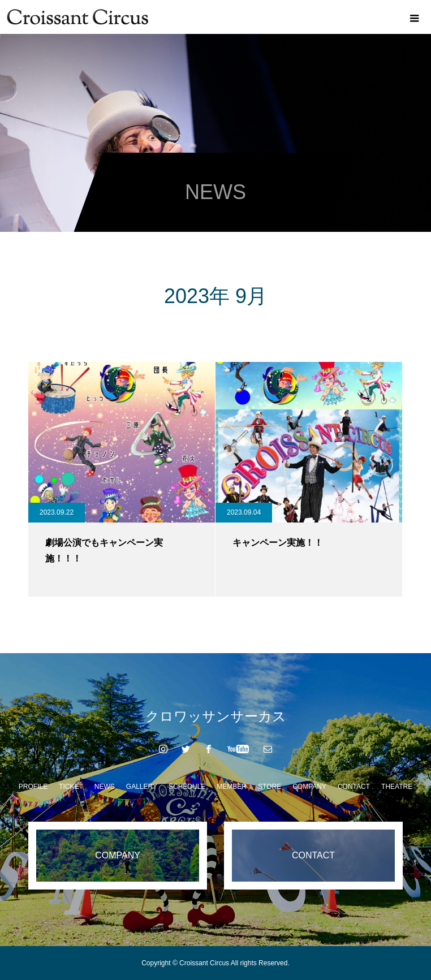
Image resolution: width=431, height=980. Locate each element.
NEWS (105, 787)
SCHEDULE (187, 787)
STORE (270, 787)
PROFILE (33, 787)
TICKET (71, 787)
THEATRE (397, 787)
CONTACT (354, 787)
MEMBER (232, 787)
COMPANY (309, 787)
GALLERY (142, 787)
